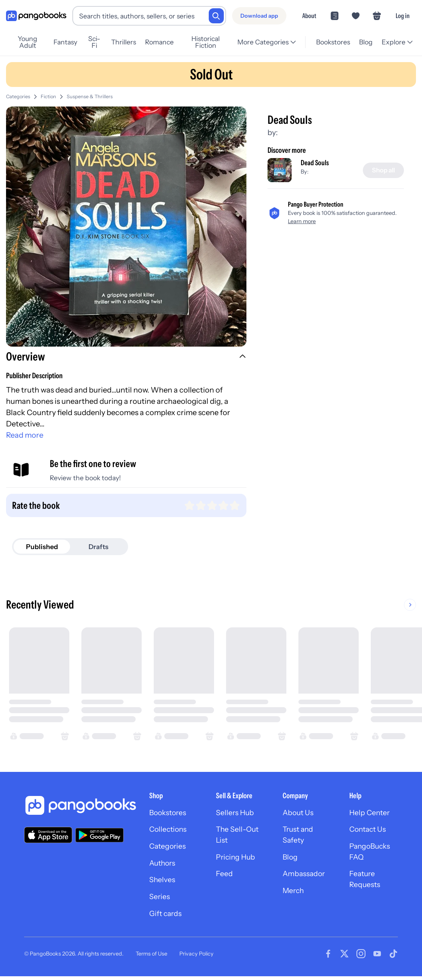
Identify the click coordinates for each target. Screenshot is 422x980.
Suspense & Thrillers (90, 97)
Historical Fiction (215, 42)
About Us (299, 813)
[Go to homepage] (36, 16)
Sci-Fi (99, 42)
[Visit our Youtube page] (377, 957)
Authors (163, 865)
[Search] (216, 16)
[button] (126, 358)
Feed (224, 876)
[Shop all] (382, 170)
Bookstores (333, 42)
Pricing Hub (236, 859)
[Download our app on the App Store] (48, 835)
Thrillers (130, 42)
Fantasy (70, 42)
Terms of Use (151, 957)
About (309, 16)
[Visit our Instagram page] (361, 957)
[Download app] (259, 16)
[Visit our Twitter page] (344, 957)
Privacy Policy (196, 957)
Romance (166, 42)
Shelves (162, 882)
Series (160, 899)
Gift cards (166, 917)
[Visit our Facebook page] (328, 957)
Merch (294, 893)
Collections (169, 830)
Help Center (370, 813)
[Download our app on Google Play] (99, 835)
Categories (18, 97)
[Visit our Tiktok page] (393, 957)
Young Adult (30, 42)
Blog (366, 42)
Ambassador (305, 876)
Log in (403, 16)
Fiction (48, 97)
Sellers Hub (235, 813)
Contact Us (369, 830)
